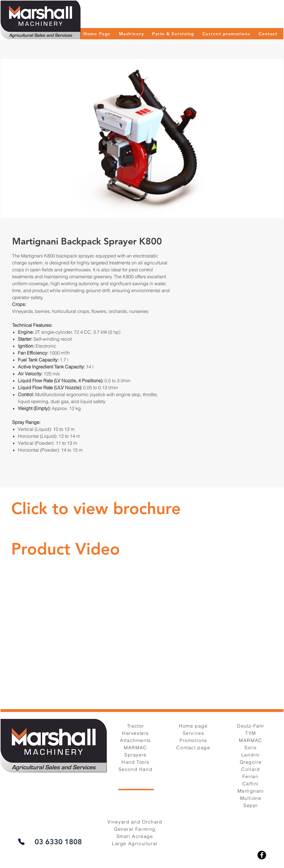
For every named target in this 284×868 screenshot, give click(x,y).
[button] (132, 34)
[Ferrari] (251, 776)
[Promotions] (194, 740)
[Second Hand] (136, 769)
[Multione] (251, 798)
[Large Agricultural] (135, 843)
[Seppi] (251, 805)
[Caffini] (251, 783)
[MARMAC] (136, 747)
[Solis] (251, 747)
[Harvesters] (136, 733)
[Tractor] (136, 726)
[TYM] (251, 733)
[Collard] (251, 769)
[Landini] (251, 755)
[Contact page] (194, 747)
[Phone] (21, 842)
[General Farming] (135, 829)
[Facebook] (262, 855)
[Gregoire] (251, 762)
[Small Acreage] (135, 836)
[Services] (194, 733)
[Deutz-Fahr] (251, 726)
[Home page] (194, 726)
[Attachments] (136, 740)
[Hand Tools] (136, 762)
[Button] (97, 509)
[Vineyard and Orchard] (135, 822)
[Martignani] (251, 791)
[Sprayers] (136, 755)
